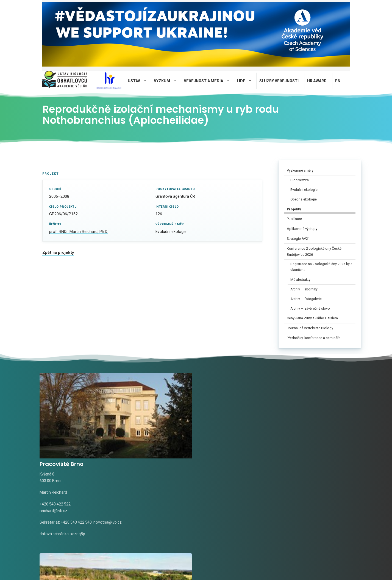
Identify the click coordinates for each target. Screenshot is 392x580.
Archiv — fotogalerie (306, 299)
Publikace (294, 219)
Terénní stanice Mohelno (317, 418)
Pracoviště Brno (62, 418)
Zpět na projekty (58, 252)
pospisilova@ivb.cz (299, 464)
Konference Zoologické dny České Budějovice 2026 (314, 251)
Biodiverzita (300, 180)
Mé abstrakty (300, 280)
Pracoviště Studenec (150, 418)
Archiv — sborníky (304, 289)
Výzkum (167, 81)
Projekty (294, 209)
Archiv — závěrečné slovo (310, 309)
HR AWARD (317, 81)
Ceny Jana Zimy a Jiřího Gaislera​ (312, 318)
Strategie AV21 (298, 239)
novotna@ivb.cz (54, 482)
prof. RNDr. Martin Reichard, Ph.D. (79, 232)
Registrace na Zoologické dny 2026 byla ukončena (321, 267)
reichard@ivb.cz (53, 464)
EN (338, 81)
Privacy (175, 567)
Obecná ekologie (304, 199)
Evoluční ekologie (304, 190)
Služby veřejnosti (279, 81)
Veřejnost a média (209, 81)
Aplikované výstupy (302, 229)
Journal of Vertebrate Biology (310, 328)
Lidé (247, 81)
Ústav (139, 81)
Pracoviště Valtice (227, 418)
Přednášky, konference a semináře (314, 338)
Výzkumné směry (300, 170)
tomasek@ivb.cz (135, 464)
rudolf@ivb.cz (214, 464)
